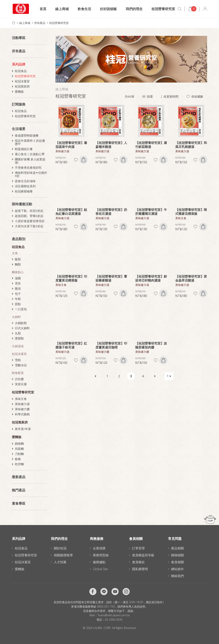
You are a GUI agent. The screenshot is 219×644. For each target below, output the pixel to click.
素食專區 (19, 503)
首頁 (43, 9)
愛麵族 (19, 91)
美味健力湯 (22, 404)
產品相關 (177, 548)
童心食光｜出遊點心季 (30, 154)
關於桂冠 (60, 548)
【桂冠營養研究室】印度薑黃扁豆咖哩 (111, 345)
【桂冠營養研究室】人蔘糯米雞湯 (111, 145)
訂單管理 (138, 548)
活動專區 (19, 38)
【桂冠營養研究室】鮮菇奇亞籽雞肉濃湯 (151, 278)
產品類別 (19, 239)
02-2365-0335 (114, 620)
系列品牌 (19, 64)
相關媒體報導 (63, 555)
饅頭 (18, 288)
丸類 (18, 333)
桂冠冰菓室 (22, 81)
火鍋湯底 (18, 346)
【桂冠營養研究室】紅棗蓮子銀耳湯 (71, 345)
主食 (15, 253)
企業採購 (99, 548)
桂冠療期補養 (24, 191)
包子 (18, 294)
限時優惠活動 (22, 204)
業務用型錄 (101, 555)
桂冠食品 (21, 71)
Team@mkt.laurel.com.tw (113, 615)
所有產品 (40, 23)
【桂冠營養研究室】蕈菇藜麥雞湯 (111, 278)
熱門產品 (19, 490)
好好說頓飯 (108, 9)
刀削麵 (19, 454)
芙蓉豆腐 (21, 384)
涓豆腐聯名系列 (25, 186)
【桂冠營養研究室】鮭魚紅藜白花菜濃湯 (71, 212)
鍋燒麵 (19, 443)
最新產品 (19, 477)
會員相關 (177, 562)
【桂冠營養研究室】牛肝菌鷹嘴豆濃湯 (151, 212)
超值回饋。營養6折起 (29, 216)
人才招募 (60, 562)
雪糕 (18, 360)
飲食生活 (84, 9)
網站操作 (177, 569)
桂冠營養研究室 (163, 9)
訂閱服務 (19, 104)
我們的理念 (134, 9)
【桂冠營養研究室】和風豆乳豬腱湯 (191, 145)
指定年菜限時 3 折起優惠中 (30, 142)
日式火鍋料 (22, 328)
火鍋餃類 (21, 323)
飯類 (18, 259)
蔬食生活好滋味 (25, 181)
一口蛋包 (21, 309)
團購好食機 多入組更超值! (30, 161)
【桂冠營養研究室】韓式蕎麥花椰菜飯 (191, 212)
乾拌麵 (19, 464)
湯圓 (18, 278)
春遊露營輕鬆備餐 (27, 135)
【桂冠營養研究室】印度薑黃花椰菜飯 (71, 278)
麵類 (18, 264)
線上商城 (62, 9)
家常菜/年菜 (23, 429)
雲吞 (18, 283)
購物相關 (177, 555)
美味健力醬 (22, 409)
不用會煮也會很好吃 (28, 167)
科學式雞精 (22, 414)
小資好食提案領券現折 (30, 221)
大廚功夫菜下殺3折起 (29, 226)
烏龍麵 (19, 449)
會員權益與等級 (143, 555)
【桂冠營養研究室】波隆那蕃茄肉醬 (151, 345)
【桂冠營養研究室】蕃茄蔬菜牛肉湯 (71, 145)
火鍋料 (16, 317)
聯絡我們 (177, 576)
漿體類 (19, 338)
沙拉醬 (19, 379)
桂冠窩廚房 (22, 86)
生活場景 (19, 129)
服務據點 (99, 562)
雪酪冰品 (21, 365)
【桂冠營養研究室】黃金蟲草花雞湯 (191, 278)
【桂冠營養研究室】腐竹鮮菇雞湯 (151, 145)
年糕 (18, 299)
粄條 (18, 459)
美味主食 (21, 399)
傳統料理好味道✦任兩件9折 (31, 174)
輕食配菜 (18, 373)
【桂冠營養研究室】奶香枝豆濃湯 (111, 212)
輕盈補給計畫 (24, 149)
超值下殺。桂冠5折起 (29, 211)
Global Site (100, 569)
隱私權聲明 (140, 569)
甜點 (18, 304)
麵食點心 (18, 272)
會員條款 (138, 562)
